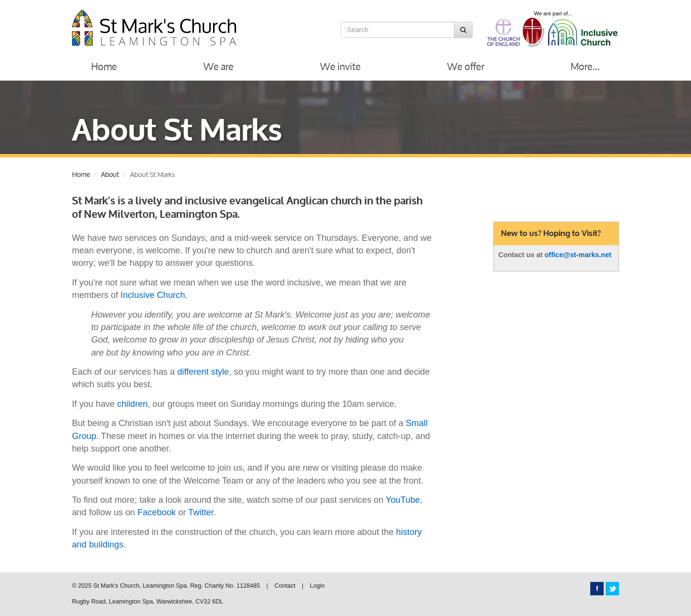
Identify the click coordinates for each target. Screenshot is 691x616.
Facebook (157, 512)
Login (317, 586)
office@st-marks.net (578, 255)
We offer (466, 66)
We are (219, 66)
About (110, 174)
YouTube (403, 500)
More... (585, 66)
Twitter (201, 512)
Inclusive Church (153, 295)
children (132, 404)
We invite (340, 66)
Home (104, 66)
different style (203, 372)
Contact (285, 586)
